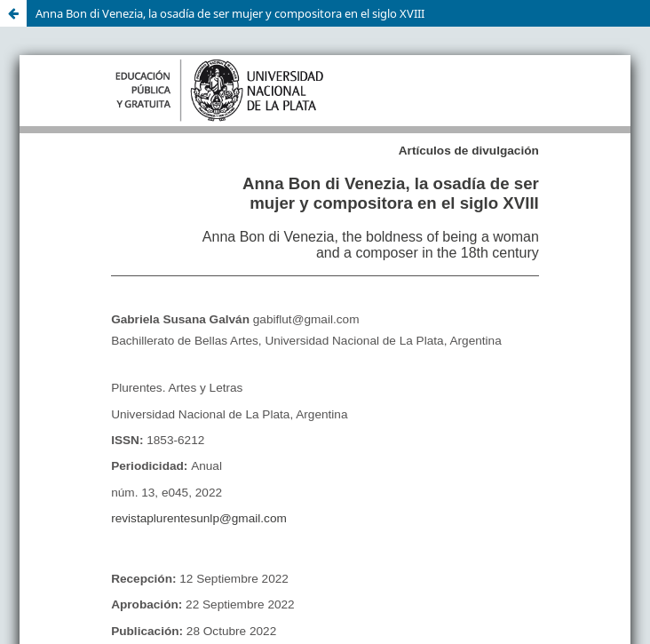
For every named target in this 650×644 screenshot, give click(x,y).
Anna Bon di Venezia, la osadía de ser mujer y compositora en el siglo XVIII (230, 13)
